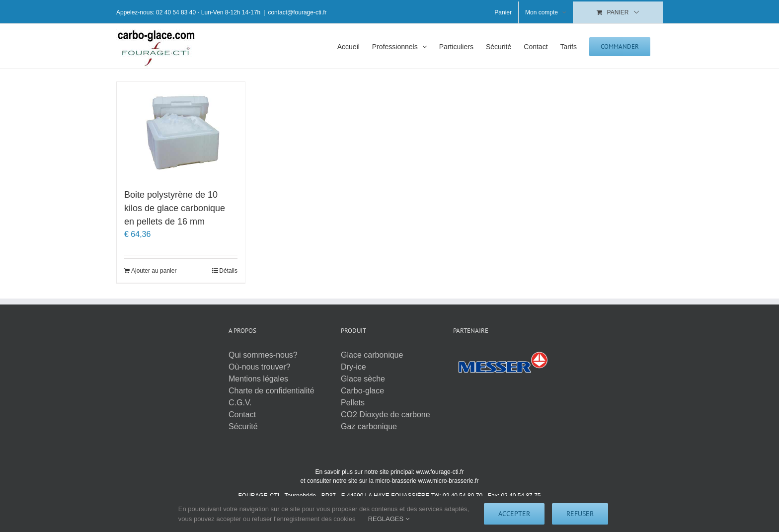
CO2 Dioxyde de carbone (386, 415)
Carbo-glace (362, 391)
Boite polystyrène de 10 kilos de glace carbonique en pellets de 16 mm (175, 208)
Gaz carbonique (369, 426)
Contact (242, 415)
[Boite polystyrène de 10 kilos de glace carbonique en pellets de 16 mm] (181, 130)
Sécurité (243, 426)
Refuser (580, 514)
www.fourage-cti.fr (440, 472)
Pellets (353, 403)
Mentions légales (258, 379)
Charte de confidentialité (272, 391)
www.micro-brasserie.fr (448, 481)
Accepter (514, 514)
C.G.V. (240, 403)
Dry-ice (353, 367)
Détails (228, 271)
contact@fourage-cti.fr (297, 12)
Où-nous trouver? (260, 367)
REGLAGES (389, 519)
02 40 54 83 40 (176, 12)
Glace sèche (363, 379)
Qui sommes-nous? (263, 355)
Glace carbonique (372, 355)
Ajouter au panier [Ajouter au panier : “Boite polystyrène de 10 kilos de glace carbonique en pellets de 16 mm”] (154, 271)
